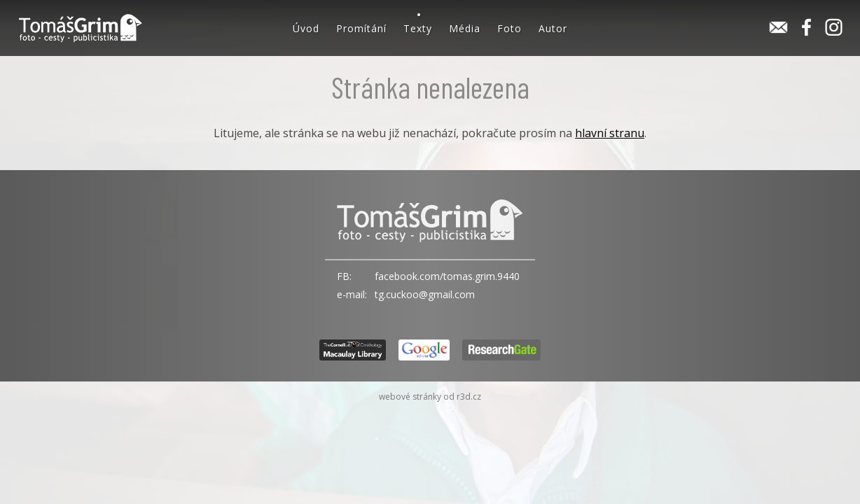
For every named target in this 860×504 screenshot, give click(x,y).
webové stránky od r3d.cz (430, 397)
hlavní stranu (610, 133)
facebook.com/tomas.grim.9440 (447, 276)
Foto (509, 28)
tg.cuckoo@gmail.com (425, 294)
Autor (553, 28)
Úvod (306, 28)
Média (465, 28)
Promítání (361, 28)
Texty (418, 28)
